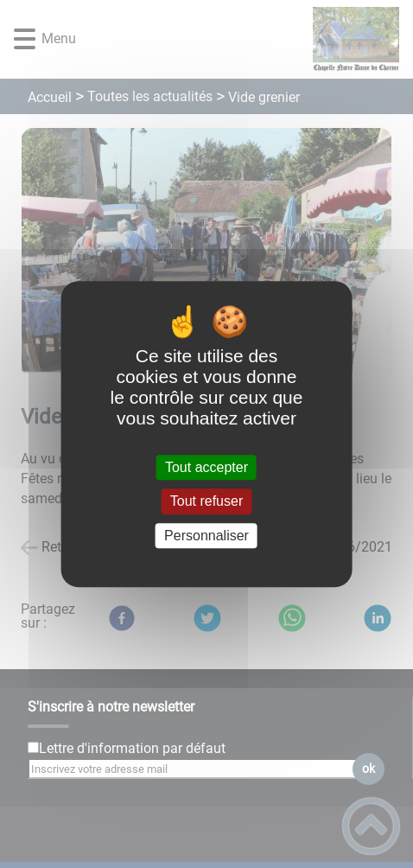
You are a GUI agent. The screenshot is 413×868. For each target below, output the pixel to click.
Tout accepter (206, 467)
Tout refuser (206, 502)
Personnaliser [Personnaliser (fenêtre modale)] (206, 536)
